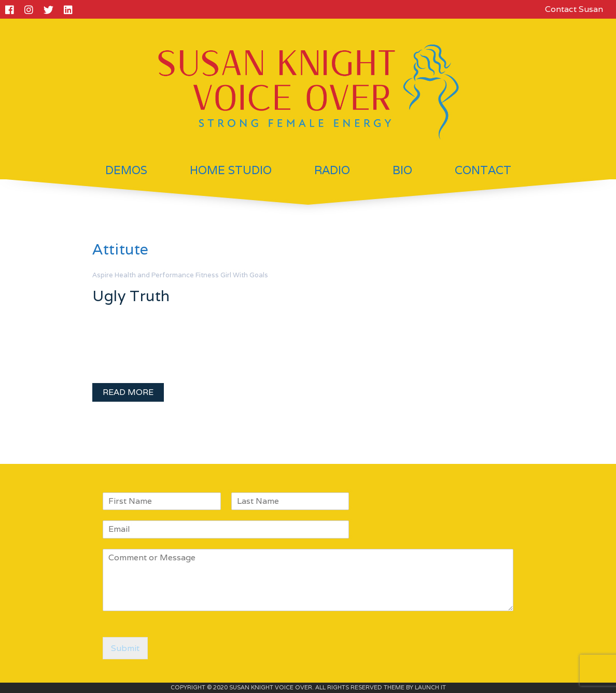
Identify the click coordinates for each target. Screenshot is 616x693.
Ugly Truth (131, 296)
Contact (483, 170)
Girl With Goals (244, 275)
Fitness (207, 275)
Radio (332, 170)
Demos (126, 170)
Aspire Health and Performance (143, 275)
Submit (125, 648)
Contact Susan (574, 9)
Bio (402, 170)
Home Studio (231, 170)
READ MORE (128, 392)
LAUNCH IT (430, 687)
